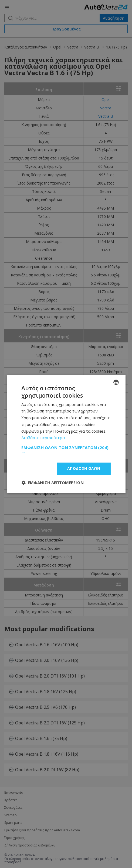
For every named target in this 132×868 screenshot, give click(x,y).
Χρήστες (11, 800)
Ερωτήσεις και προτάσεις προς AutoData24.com (42, 830)
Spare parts (13, 823)
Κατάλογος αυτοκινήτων (26, 47)
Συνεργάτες (13, 808)
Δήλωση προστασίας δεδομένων (30, 845)
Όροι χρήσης (15, 838)
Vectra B (92, 47)
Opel (57, 47)
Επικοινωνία (14, 793)
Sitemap (11, 815)
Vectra (73, 47)
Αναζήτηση (114, 18)
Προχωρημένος (66, 29)
